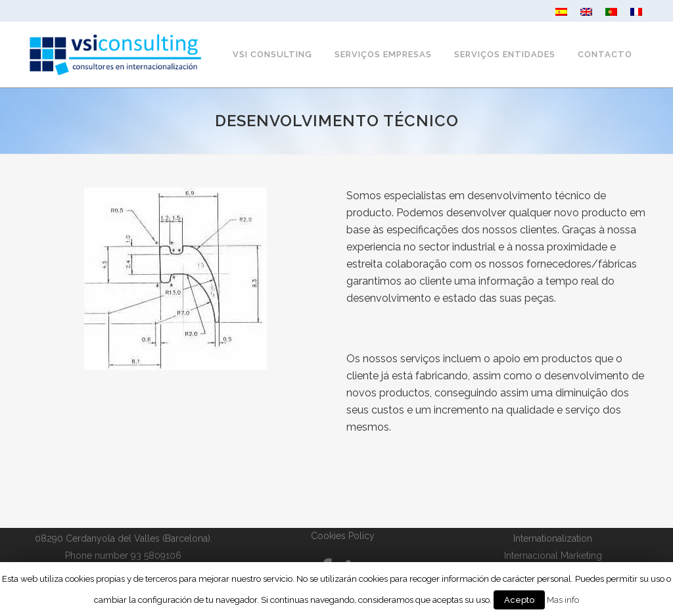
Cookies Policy (343, 536)
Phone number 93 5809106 (123, 556)
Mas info (563, 600)
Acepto (519, 600)
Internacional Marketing (553, 556)
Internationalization (553, 538)
